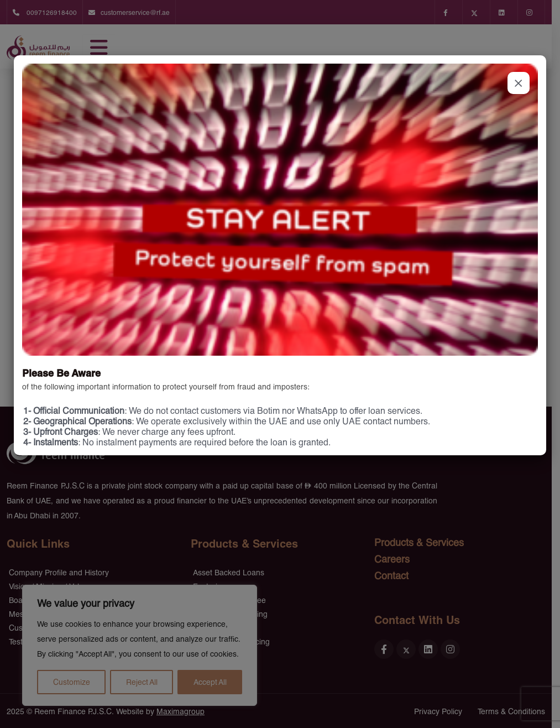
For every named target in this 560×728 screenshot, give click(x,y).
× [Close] (519, 83)
